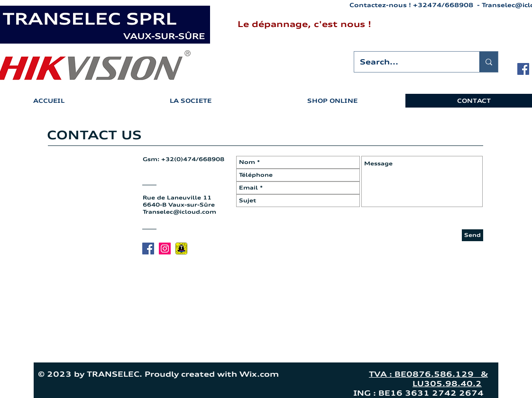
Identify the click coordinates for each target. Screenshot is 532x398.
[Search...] (410, 62)
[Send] (472, 235)
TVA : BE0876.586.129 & (428, 374)
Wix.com (299, 374)
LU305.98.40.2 (447, 384)
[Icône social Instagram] (165, 249)
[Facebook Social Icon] (523, 69)
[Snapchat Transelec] (181, 249)
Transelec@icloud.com (179, 212)
